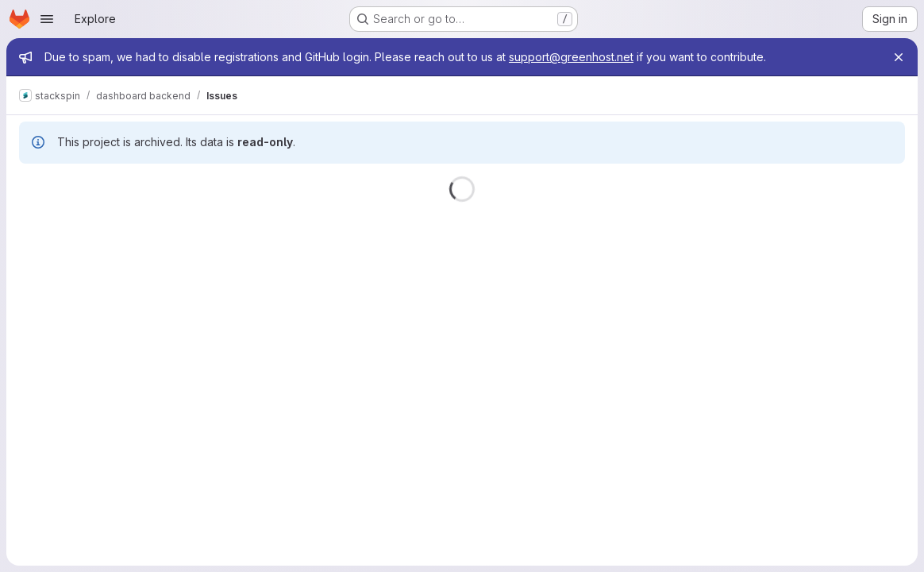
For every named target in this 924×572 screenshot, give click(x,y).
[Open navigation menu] (47, 19)
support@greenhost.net (571, 57)
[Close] (899, 57)
